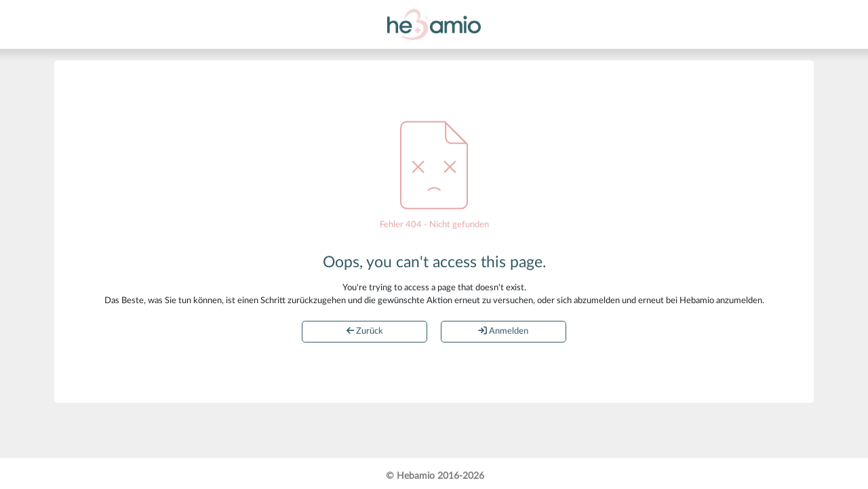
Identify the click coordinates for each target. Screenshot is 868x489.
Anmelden (503, 331)
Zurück (365, 331)
